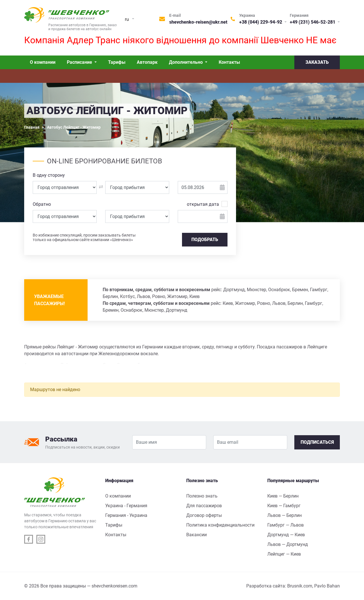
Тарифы (117, 62)
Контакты (229, 62)
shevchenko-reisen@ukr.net (198, 22)
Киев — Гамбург (284, 506)
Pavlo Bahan (327, 586)
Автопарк (147, 62)
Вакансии (197, 535)
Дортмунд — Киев (286, 535)
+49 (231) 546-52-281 (313, 22)
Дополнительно (186, 62)
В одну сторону (49, 175)
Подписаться (317, 442)
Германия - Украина (126, 515)
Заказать (317, 62)
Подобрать (205, 240)
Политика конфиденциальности (220, 525)
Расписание (80, 62)
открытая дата (203, 204)
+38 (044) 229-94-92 (261, 22)
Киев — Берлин (283, 496)
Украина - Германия (126, 506)
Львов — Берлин (285, 515)
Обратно (42, 204)
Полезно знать (202, 496)
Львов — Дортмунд (288, 544)
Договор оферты (204, 515)
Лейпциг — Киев (284, 554)
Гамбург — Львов (286, 525)
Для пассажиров (204, 506)
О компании (43, 62)
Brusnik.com (300, 586)
